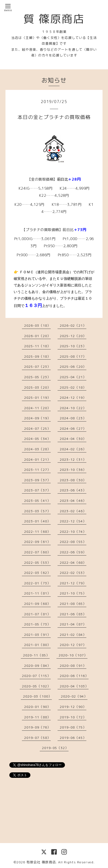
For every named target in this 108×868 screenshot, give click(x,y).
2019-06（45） (73, 738)
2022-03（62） (37, 573)
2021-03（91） (37, 635)
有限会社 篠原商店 (41, 862)
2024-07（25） (37, 429)
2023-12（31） (73, 459)
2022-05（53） (37, 563)
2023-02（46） (73, 511)
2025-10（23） (73, 346)
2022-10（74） (73, 532)
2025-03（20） (37, 387)
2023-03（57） (37, 511)
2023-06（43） (73, 490)
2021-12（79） (73, 583)
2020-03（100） (37, 696)
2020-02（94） (74, 696)
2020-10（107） (73, 655)
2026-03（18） (37, 325)
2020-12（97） (73, 645)
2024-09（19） (37, 418)
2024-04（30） (73, 439)
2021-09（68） (37, 604)
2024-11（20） (37, 408)
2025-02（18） (73, 387)
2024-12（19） (73, 398)
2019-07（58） (37, 738)
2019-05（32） (55, 748)
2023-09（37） (37, 480)
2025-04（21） (73, 377)
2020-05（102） (36, 686)
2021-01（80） (37, 645)
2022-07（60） (37, 552)
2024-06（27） (73, 429)
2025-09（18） (37, 356)
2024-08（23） (73, 418)
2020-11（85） (36, 655)
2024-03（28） (37, 449)
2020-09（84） (37, 666)
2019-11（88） (37, 717)
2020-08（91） (73, 666)
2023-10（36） (73, 470)
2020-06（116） (74, 676)
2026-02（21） (73, 325)
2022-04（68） (73, 563)
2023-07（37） (37, 490)
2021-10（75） (73, 593)
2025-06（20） (73, 367)
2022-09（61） (37, 542)
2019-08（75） (73, 727)
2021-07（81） (37, 614)
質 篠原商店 (54, 19)
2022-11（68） (37, 532)
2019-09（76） (37, 727)
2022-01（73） (37, 583)
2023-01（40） (37, 521)
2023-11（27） (37, 470)
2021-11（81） (37, 593)
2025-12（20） (73, 336)
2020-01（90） (37, 707)
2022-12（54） (73, 521)
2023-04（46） (73, 501)
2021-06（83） (73, 614)
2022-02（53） (73, 573)
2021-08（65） (73, 604)
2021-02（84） (73, 635)
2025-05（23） (37, 377)
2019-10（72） (73, 717)
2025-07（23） (37, 367)
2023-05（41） (37, 501)
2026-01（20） (37, 336)
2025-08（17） (73, 356)
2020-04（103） (74, 686)
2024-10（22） (73, 408)
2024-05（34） (37, 439)
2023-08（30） (73, 480)
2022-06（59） (73, 552)
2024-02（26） (73, 449)
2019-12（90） (73, 707)
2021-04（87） (73, 624)
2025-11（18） (37, 346)
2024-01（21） (37, 459)
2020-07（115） (36, 676)
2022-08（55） (73, 542)
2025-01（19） (37, 398)
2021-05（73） (37, 624)
